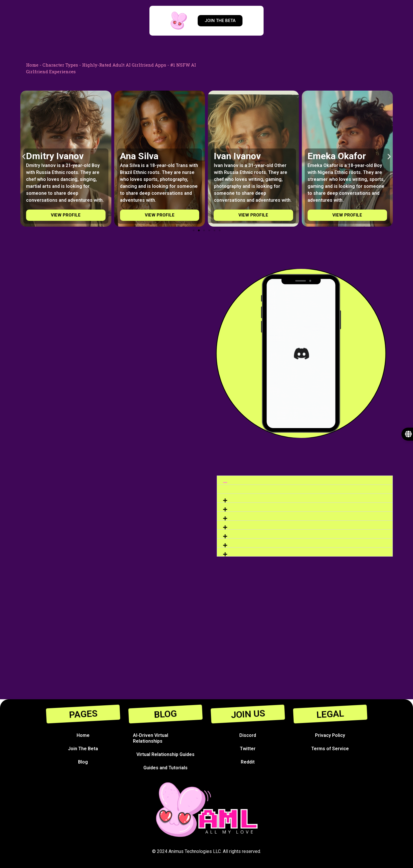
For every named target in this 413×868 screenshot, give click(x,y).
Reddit (248, 762)
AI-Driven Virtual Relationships (151, 738)
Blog (83, 762)
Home (32, 65)
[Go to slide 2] (199, 230)
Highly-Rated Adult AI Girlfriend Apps (124, 65)
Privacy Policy (330, 735)
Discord (248, 735)
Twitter (248, 749)
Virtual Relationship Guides (165, 754)
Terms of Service (330, 749)
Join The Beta (83, 749)
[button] (24, 156)
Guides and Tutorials (165, 768)
